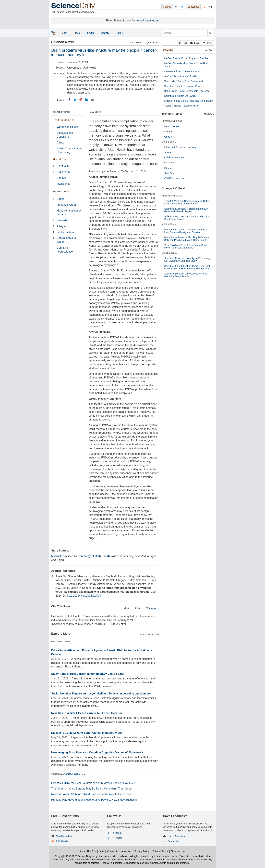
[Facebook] (69, 100)
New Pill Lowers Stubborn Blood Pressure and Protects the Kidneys (92, 794)
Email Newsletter (65, 836)
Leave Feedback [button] (176, 836)
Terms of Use (178, 851)
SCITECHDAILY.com (75, 774)
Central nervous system (66, 240)
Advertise (126, 851)
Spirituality (63, 166)
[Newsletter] (210, 7)
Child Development (174, 157)
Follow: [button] (167, 7)
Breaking (167, 50)
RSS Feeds (62, 841)
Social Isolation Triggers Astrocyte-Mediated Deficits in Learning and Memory (101, 694)
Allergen (62, 226)
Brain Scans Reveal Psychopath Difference (187, 91)
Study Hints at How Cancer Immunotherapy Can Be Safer (88, 674)
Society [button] (106, 33)
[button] (183, 43)
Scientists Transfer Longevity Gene (183, 86)
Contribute (113, 851)
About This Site (88, 851)
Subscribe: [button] (193, 7)
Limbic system (65, 232)
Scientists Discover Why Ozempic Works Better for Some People (186, 275)
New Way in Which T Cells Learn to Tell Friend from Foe (87, 713)
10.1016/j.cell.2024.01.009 (85, 596)
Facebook (117, 833)
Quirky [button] (121, 33)
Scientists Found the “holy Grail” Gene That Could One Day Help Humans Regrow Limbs (188, 267)
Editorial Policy (160, 851)
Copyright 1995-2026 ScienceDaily (73, 856)
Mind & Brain (60, 159)
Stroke (168, 152)
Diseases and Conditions (65, 135)
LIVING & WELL (169, 163)
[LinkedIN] (87, 100)
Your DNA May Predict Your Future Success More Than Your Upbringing (187, 246)
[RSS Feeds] (204, 7)
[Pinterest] (81, 100)
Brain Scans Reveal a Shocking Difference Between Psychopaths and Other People (187, 239)
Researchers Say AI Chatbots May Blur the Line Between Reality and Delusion (187, 231)
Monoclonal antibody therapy (69, 213)
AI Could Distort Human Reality (181, 76)
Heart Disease (172, 126)
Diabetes (169, 131)
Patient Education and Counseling (70, 150)
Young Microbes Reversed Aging (181, 106)
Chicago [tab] (151, 608)
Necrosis (62, 220)
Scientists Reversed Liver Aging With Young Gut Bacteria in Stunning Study (187, 260)
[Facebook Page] (176, 7)
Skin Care (169, 173)
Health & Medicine (64, 120)
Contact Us (173, 841)
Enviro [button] (92, 33)
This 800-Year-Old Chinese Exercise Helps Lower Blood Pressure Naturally (187, 202)
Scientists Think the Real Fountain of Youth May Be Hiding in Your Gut (93, 783)
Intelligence (63, 184)
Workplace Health (67, 127)
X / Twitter (117, 838)
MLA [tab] (126, 608)
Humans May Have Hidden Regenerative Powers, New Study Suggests (94, 800)
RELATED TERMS (61, 192)
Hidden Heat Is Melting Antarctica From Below (188, 101)
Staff (102, 851)
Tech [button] (78, 33)
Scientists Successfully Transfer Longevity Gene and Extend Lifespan (186, 210)
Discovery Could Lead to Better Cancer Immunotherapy (87, 733)
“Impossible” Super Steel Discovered (183, 81)
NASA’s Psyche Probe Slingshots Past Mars (187, 58)
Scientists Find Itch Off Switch (180, 96)
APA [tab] (137, 608)
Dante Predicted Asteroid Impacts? (183, 71)
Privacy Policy (142, 851)
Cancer (61, 143)
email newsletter (148, 21)
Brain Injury (63, 172)
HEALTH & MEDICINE (172, 121)
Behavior (62, 178)
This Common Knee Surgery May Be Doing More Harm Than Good (91, 789)
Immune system (66, 205)
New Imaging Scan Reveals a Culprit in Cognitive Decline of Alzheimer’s (97, 752)
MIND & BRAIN (169, 142)
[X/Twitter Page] (183, 7)
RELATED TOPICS (61, 112)
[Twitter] (75, 100)
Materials (57, 556)
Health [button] (65, 33)
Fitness (168, 168)
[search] (210, 33)
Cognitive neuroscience (65, 250)
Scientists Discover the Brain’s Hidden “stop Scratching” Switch (187, 218)
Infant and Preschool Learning (180, 147)
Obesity (168, 137)
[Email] (92, 100)
